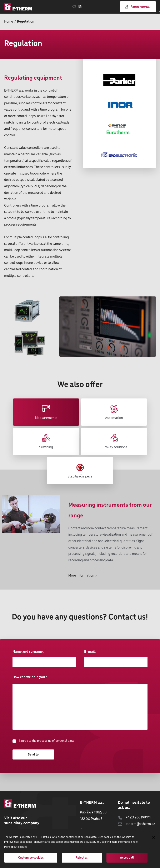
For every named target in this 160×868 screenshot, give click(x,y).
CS (74, 7)
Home (9, 22)
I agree (43, 741)
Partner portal (137, 7)
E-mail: (116, 659)
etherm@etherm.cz (136, 824)
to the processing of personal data (51, 741)
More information (83, 576)
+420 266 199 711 (134, 818)
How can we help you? (80, 703)
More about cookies (16, 847)
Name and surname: (44, 659)
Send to (33, 755)
